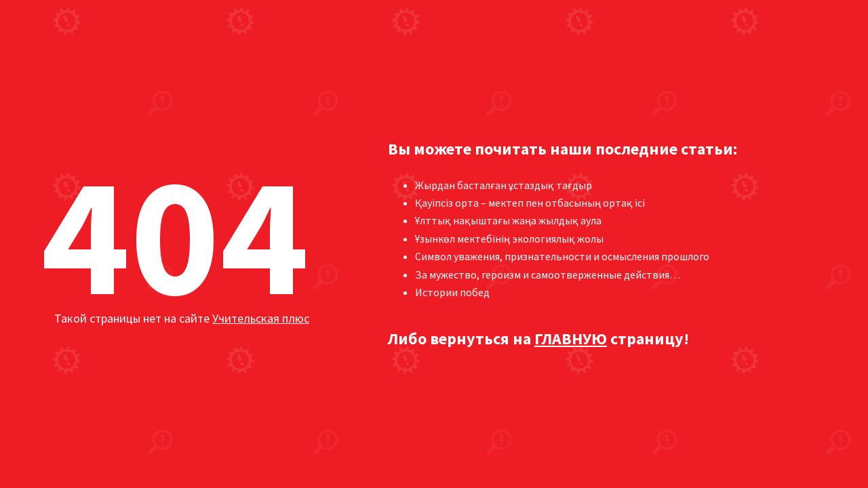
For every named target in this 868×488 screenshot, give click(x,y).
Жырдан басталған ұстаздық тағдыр (504, 185)
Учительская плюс (261, 318)
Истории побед (452, 292)
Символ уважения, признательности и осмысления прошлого (562, 256)
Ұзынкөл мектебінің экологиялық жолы (509, 239)
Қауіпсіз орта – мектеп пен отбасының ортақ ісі (530, 203)
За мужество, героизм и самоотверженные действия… (548, 274)
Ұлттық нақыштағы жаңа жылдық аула (508, 220)
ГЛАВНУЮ (571, 339)
